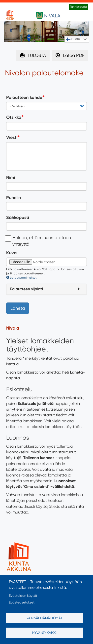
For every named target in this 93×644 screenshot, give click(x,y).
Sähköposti (18, 217)
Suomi (73, 39)
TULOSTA (37, 55)
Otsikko (14, 117)
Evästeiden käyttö (23, 596)
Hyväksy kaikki (44, 633)
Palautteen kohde (24, 97)
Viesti (12, 137)
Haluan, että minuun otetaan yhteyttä (39, 241)
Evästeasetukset (22, 602)
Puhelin (14, 198)
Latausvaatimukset (21, 278)
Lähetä (18, 308)
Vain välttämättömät (44, 618)
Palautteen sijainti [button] (27, 289)
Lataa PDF (74, 55)
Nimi (11, 177)
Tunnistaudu (78, 7)
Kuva (11, 253)
